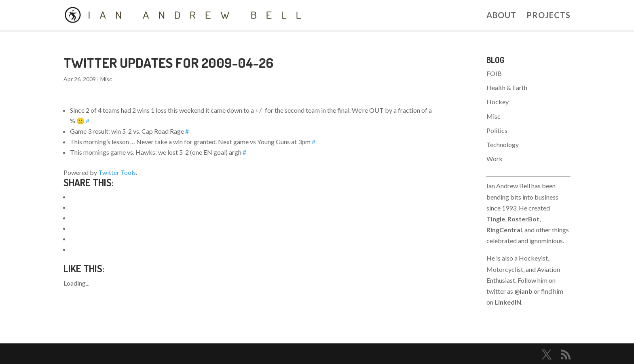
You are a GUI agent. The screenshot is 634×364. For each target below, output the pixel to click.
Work (495, 159)
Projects (548, 16)
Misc (106, 79)
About (501, 16)
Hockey (498, 102)
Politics (497, 130)
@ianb (523, 291)
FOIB (494, 73)
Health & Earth (507, 87)
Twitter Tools (117, 172)
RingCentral (504, 230)
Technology (503, 144)
